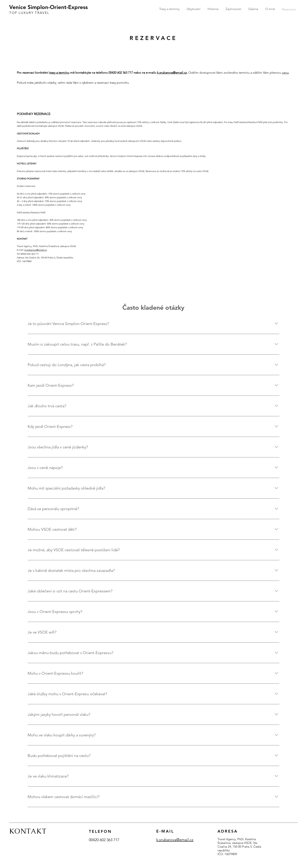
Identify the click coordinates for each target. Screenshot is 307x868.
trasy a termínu (59, 73)
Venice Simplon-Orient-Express (48, 7)
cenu (285, 73)
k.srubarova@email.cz (172, 73)
